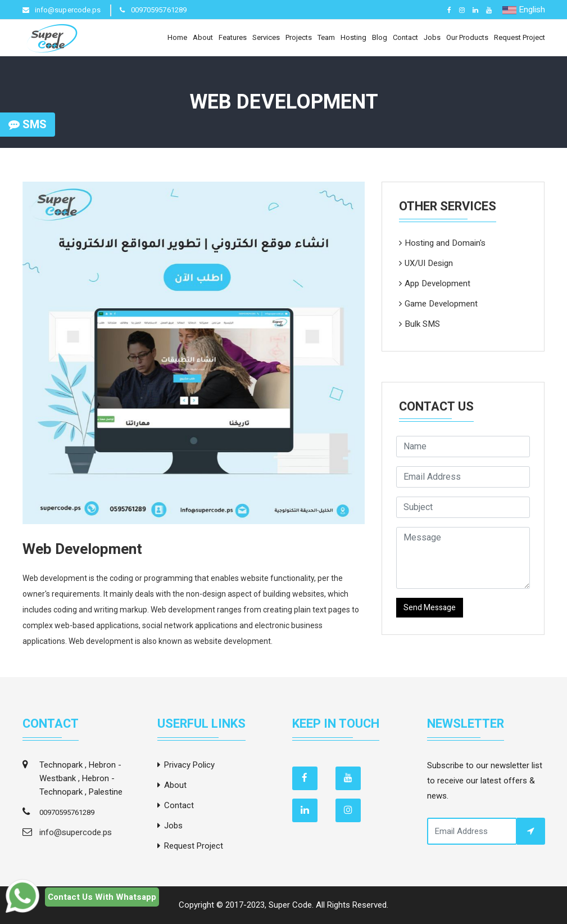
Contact (405, 37)
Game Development (441, 304)
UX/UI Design (429, 263)
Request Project (520, 37)
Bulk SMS (422, 324)
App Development (437, 283)
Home (177, 37)
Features (233, 37)
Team (326, 37)
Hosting (353, 37)
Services (266, 37)
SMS (28, 125)
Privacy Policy (189, 765)
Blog (380, 37)
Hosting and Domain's (445, 243)
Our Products (467, 37)
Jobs (432, 37)
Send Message (430, 608)
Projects (299, 37)
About (203, 37)
